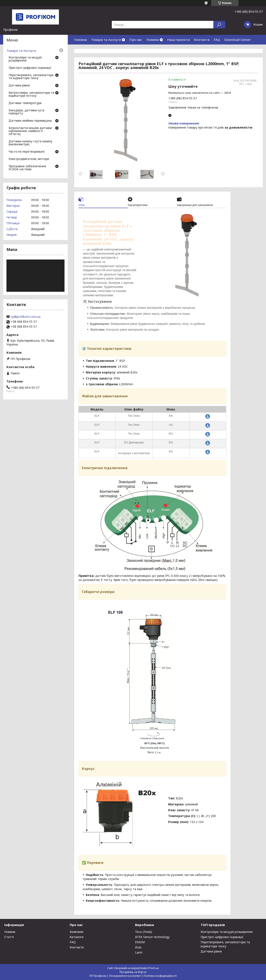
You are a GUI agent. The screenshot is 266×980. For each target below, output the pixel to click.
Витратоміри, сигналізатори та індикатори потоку (31, 94)
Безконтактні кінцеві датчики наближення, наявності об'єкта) (30, 131)
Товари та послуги (106, 40)
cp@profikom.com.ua (26, 317)
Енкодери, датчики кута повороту (26, 112)
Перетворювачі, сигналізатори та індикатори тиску (31, 77)
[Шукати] (219, 25)
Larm (139, 952)
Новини (153, 40)
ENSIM (140, 942)
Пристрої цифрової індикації (30, 68)
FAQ (217, 40)
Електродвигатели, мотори (29, 159)
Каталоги (77, 937)
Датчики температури (25, 103)
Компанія (76, 932)
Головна (81, 40)
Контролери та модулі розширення (25, 59)
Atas (138, 947)
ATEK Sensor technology (152, 937)
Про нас (136, 40)
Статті (9, 937)
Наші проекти (178, 40)
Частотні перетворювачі (27, 152)
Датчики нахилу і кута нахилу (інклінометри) (30, 143)
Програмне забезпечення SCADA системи (27, 168)
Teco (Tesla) (144, 932)
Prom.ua (154, 968)
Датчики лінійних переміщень (30, 121)
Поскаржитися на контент (125, 976)
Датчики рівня (19, 86)
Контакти (202, 40)
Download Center (238, 40)
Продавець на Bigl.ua (133, 972)
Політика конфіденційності (160, 976)
